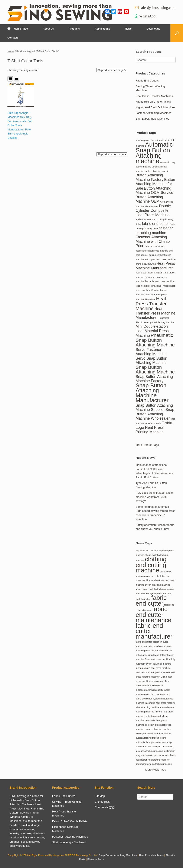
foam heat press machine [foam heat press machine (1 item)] (158, 659)
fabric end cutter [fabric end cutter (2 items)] (155, 224)
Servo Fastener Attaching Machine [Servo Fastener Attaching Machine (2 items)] (151, 352)
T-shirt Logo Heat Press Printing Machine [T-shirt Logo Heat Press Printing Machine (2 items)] (154, 428)
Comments (105, 807)
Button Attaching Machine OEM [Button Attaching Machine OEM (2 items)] (149, 199)
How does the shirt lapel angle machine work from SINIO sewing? (154, 497)
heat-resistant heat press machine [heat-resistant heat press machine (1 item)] (153, 672)
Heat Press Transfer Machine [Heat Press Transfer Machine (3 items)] (151, 304)
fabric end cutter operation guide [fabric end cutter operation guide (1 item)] (152, 642)
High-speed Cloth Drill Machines (156, 107)
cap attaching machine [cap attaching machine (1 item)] (147, 551)
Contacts (13, 38)
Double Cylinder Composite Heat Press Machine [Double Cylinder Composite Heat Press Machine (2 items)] (153, 210)
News (128, 29)
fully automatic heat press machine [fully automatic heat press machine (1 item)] (153, 668)
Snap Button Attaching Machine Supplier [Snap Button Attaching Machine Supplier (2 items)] (154, 408)
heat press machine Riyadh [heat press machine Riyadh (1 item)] (149, 273)
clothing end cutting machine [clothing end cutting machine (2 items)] (151, 565)
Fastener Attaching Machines (154, 113)
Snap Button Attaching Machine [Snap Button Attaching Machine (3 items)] (155, 370)
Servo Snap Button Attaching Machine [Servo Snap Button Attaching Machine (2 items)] (151, 361)
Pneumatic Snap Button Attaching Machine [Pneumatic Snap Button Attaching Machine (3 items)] (155, 340)
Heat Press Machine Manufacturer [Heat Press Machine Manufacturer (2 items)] (155, 266)
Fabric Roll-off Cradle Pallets (153, 102)
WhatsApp (147, 16)
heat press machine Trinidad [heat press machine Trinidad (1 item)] (155, 286)
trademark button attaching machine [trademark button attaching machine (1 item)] (154, 764)
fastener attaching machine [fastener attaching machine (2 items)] (154, 230)
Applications (102, 29)
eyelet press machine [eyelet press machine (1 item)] (161, 593)
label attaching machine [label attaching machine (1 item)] (148, 707)
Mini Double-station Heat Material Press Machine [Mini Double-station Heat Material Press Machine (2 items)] (152, 331)
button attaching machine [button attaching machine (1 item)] (158, 171)
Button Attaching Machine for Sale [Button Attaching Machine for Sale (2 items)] (155, 184)
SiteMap (100, 796)
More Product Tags (147, 445)
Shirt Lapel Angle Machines (153, 119)
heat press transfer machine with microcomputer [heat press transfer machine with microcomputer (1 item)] (153, 686)
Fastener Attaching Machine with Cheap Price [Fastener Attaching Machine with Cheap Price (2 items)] (153, 241)
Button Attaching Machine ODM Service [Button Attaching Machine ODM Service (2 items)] (155, 191)
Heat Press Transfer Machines (154, 96)
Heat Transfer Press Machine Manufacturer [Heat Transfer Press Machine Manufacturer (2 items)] (156, 313)
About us (48, 29)
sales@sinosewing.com (158, 8)
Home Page (18, 29)
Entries (102, 802)
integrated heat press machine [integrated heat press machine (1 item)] (160, 703)
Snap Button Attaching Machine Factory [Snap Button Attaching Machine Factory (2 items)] (154, 379)
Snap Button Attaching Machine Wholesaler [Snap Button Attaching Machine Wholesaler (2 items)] (155, 414)
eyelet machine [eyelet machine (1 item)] (143, 219)
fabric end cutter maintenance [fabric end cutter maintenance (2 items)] (154, 614)
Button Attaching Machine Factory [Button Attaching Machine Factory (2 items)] (150, 177)
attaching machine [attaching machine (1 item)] (145, 140)
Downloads (153, 29)
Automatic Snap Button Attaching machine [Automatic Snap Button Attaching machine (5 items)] (154, 153)
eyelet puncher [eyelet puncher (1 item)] (143, 599)
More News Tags (156, 770)
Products (74, 29)
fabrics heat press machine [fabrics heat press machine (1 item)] (149, 646)
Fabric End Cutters (147, 81)
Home (11, 51)
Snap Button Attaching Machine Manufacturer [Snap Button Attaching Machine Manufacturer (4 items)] (152, 393)
